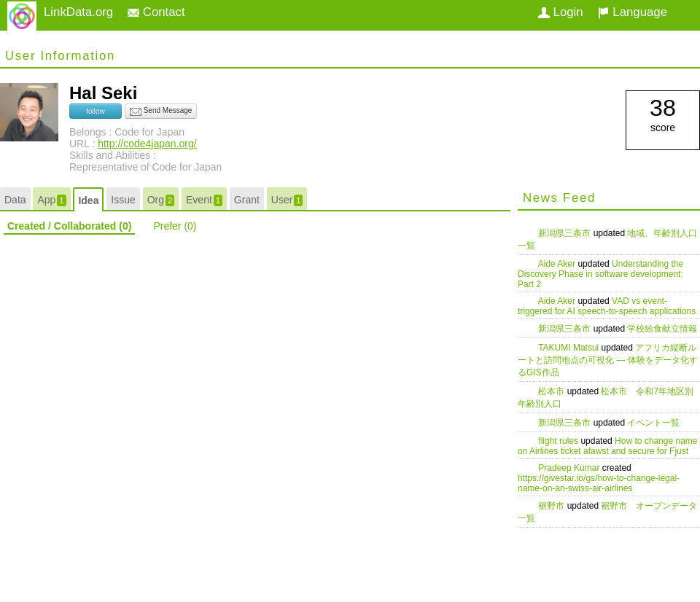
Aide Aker (558, 264)
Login (561, 12)
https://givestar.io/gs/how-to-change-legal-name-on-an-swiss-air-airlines (599, 483)
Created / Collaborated (69, 226)
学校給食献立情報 (662, 329)
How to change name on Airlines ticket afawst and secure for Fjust (608, 446)
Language (633, 12)
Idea (88, 200)
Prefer (175, 226)
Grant (247, 200)
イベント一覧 (653, 423)
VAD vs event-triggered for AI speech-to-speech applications (607, 306)
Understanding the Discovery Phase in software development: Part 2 (600, 274)
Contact (156, 12)
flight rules (559, 441)
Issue (123, 200)
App (51, 200)
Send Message (161, 112)
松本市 (552, 391)
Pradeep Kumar (570, 468)
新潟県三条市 (565, 233)
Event (204, 200)
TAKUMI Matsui (569, 348)
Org (161, 200)
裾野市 (552, 506)
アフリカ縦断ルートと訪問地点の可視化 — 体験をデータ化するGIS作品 (608, 360)
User (287, 200)
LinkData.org (78, 12)
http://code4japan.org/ (147, 144)
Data (15, 200)
